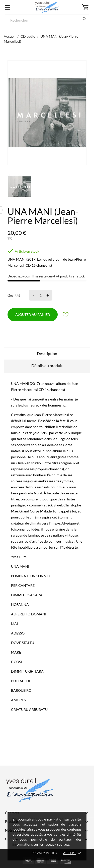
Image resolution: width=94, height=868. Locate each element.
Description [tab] (47, 353)
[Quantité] (40, 295)
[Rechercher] (47, 20)
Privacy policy (44, 853)
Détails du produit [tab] (47, 365)
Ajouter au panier (33, 314)
